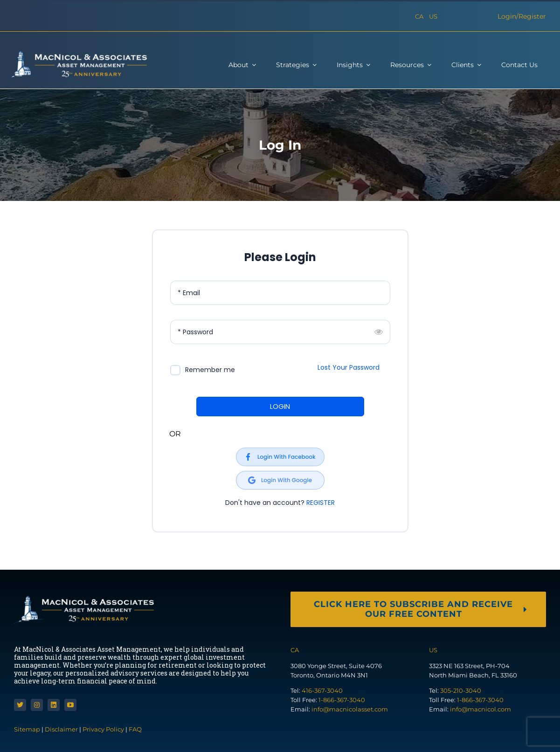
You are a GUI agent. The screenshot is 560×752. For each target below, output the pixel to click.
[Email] (280, 293)
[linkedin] (54, 705)
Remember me (210, 370)
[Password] (280, 332)
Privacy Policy (103, 729)
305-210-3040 (461, 690)
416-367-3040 (322, 690)
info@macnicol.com (480, 709)
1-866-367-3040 (342, 700)
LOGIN (280, 406)
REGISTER (321, 503)
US (433, 16)
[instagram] (37, 705)
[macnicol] (77, 54)
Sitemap (28, 729)
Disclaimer (61, 729)
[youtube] (70, 705)
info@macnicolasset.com (350, 709)
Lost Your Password (349, 367)
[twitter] (20, 705)
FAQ (135, 729)
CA (419, 16)
